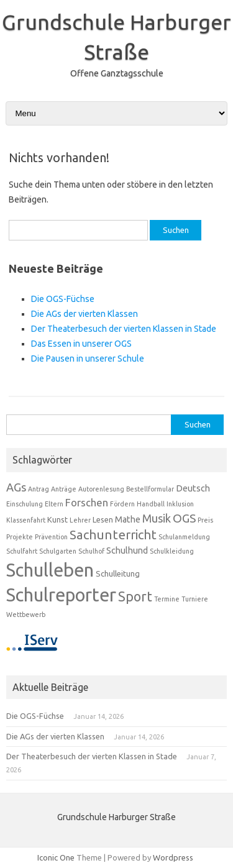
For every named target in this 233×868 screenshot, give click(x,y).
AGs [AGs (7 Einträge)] (16, 487)
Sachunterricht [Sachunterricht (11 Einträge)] (113, 535)
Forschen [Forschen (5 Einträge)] (87, 502)
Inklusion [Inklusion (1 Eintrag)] (180, 504)
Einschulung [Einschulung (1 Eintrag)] (25, 504)
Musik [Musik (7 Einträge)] (157, 518)
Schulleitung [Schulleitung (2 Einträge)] (118, 573)
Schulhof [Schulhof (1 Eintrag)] (91, 551)
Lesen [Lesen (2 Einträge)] (103, 519)
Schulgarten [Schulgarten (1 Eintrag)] (58, 551)
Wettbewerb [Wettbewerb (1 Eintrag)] (26, 614)
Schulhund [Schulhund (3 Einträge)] (127, 550)
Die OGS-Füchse (63, 299)
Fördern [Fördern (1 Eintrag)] (122, 504)
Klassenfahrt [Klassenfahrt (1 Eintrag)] (26, 520)
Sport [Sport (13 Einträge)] (135, 596)
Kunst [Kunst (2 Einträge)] (57, 519)
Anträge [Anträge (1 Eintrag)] (64, 489)
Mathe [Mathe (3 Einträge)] (128, 519)
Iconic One (56, 857)
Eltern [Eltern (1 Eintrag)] (54, 504)
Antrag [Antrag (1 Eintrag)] (39, 489)
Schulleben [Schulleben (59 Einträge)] (50, 570)
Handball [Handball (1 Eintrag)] (151, 504)
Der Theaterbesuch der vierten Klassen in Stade (124, 329)
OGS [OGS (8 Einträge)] (184, 518)
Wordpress (173, 857)
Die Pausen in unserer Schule (88, 359)
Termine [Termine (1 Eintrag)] (167, 599)
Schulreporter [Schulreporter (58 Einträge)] (61, 595)
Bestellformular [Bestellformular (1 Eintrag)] (150, 489)
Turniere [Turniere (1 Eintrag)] (195, 599)
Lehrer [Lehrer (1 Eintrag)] (80, 520)
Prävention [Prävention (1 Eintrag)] (51, 537)
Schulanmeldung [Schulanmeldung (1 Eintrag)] (184, 537)
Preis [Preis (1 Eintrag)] (205, 520)
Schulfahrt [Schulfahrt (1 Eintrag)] (22, 551)
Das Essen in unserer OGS (81, 344)
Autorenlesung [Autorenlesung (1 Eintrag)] (101, 489)
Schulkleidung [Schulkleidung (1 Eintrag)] (172, 551)
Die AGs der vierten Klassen (85, 314)
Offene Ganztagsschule (117, 73)
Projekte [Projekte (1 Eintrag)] (20, 537)
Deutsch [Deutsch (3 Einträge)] (193, 488)
